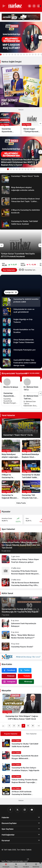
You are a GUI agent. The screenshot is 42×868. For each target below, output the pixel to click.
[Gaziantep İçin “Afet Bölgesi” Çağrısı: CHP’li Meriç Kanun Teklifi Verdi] (21, 708)
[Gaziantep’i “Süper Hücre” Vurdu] (21, 179)
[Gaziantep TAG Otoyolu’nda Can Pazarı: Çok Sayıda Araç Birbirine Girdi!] (31, 490)
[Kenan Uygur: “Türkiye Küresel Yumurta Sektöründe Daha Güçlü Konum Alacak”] (32, 123)
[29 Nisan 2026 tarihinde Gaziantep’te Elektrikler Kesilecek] (21, 791)
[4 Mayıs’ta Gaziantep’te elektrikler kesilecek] (21, 213)
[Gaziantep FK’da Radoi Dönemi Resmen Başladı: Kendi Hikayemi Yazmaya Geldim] (21, 571)
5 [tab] (28, 726)
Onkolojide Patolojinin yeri (24, 350)
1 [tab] (8, 169)
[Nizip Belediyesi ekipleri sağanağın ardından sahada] (21, 190)
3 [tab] (19, 726)
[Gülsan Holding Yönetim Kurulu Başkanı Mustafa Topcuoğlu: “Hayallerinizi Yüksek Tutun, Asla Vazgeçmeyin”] (21, 779)
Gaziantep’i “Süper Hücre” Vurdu (18, 435)
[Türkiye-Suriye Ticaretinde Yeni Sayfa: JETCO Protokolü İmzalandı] (21, 245)
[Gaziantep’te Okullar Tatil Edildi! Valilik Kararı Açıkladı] (21, 224)
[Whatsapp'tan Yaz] (26, 682)
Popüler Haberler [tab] (11, 734)
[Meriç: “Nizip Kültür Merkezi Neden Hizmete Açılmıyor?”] (21, 635)
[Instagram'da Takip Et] (9, 682)
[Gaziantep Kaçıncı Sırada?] (21, 646)
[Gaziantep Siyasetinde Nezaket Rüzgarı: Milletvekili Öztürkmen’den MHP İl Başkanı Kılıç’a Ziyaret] (21, 37)
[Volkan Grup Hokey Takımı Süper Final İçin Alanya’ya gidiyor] (21, 559)
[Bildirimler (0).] (39, 6)
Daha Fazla (21, 503)
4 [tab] (23, 726)
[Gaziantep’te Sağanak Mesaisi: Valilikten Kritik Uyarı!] (11, 490)
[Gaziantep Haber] (22, 854)
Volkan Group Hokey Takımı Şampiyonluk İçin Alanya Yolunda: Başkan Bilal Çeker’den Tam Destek (21, 545)
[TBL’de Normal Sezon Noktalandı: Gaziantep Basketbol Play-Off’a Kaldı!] (21, 583)
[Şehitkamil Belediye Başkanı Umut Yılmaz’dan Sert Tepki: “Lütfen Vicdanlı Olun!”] (21, 201)
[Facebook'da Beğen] (9, 670)
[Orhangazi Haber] (9, 854)
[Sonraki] (40, 37)
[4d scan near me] (20, 859)
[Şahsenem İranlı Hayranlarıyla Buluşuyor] (21, 623)
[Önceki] (2, 245)
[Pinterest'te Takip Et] (9, 676)
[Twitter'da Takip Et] (25, 670)
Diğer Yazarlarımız (32, 373)
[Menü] (4, 6)
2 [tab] (14, 726)
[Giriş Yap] (34, 6)
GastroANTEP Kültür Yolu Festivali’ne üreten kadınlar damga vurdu (25, 363)
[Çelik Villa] (27, 857)
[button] (30, 6)
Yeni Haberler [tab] (31, 734)
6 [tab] (33, 726)
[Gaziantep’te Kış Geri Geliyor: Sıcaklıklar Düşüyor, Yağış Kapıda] (21, 768)
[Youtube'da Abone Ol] (25, 676)
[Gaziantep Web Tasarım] (11, 852)
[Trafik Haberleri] (16, 857)
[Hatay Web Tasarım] (28, 852)
